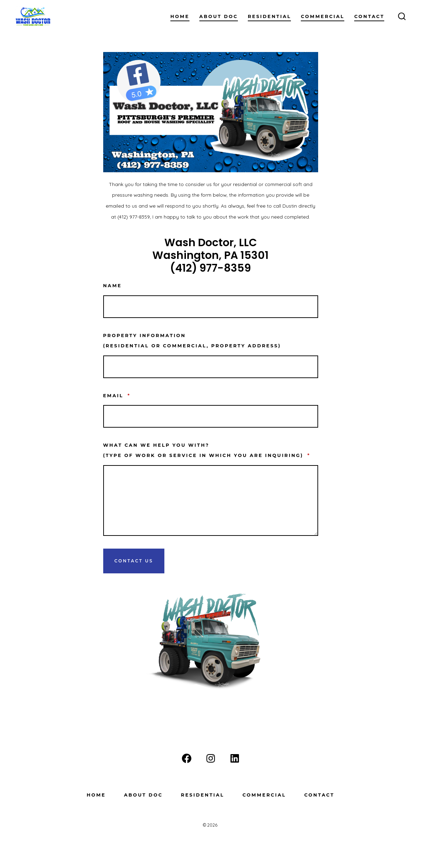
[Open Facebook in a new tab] (187, 758)
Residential (270, 16)
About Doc (219, 16)
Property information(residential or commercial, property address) (192, 341)
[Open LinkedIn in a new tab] (235, 758)
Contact (369, 16)
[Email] (211, 416)
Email (117, 396)
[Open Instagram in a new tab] (211, 758)
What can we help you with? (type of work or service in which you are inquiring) (207, 450)
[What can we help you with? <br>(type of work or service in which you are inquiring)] (211, 500)
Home (180, 16)
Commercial (323, 16)
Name (113, 286)
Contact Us (134, 561)
